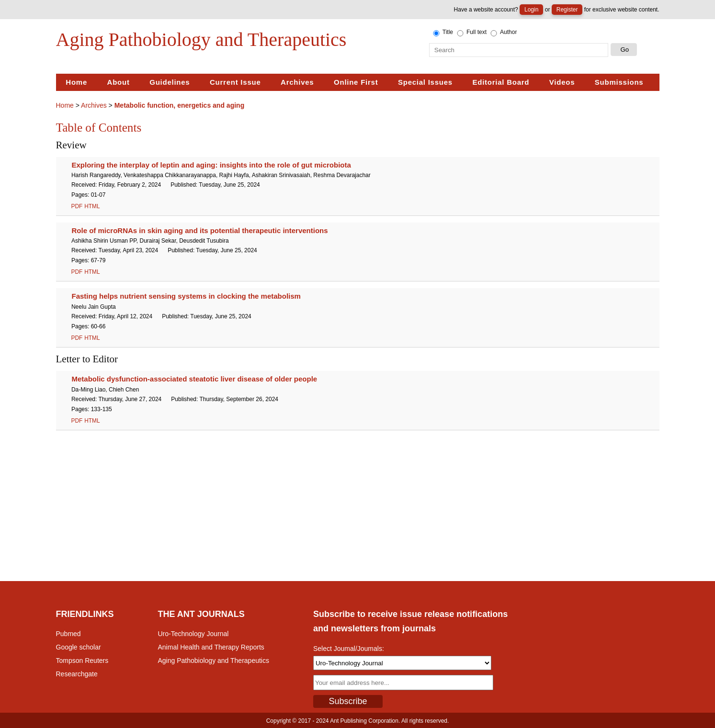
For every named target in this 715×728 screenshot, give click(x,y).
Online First (356, 82)
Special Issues (425, 82)
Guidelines (170, 82)
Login (531, 10)
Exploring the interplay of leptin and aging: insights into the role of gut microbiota (211, 165)
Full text (471, 33)
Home (76, 82)
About (119, 82)
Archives (297, 82)
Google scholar (79, 647)
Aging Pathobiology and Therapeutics (214, 661)
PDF (77, 206)
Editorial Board (501, 82)
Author (503, 33)
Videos (562, 82)
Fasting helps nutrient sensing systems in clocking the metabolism (186, 296)
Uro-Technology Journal (193, 634)
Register (567, 10)
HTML (92, 206)
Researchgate (77, 674)
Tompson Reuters (82, 661)
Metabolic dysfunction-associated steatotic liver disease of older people (195, 379)
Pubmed (68, 634)
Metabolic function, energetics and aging (179, 105)
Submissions (619, 82)
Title (442, 33)
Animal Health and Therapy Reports (211, 647)
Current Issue (235, 82)
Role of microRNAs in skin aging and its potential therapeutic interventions (200, 230)
